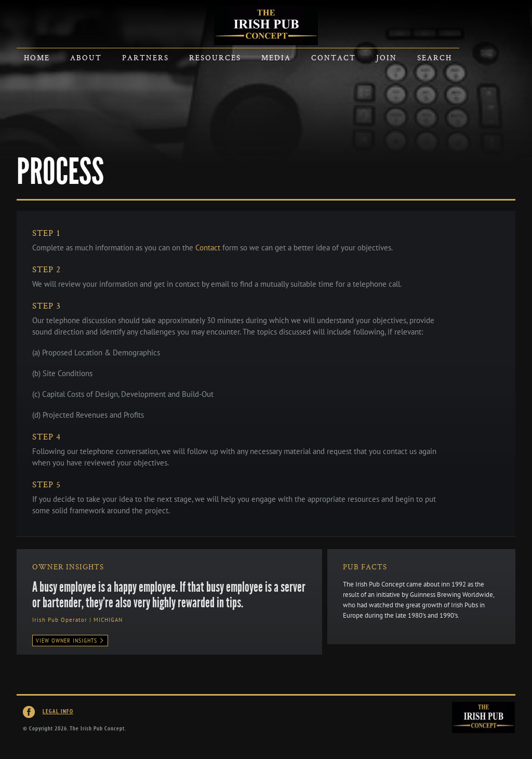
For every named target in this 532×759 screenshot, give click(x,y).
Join (387, 57)
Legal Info (58, 711)
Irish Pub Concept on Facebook (29, 712)
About (86, 57)
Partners (145, 57)
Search (435, 57)
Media (276, 57)
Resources (215, 57)
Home (37, 57)
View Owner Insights (70, 641)
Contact (334, 57)
